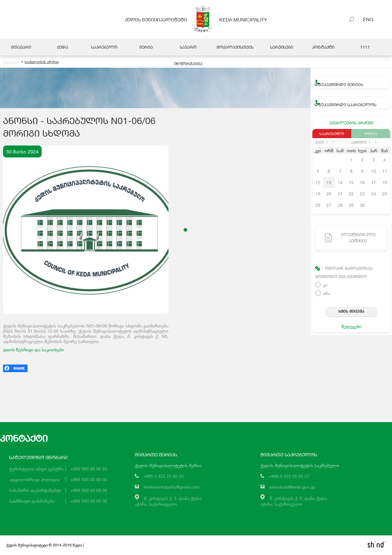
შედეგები (351, 327)
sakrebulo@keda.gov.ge (292, 487)
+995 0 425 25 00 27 (289, 476)
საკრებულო (332, 134)
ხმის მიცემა (351, 311)
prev (327, 142)
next (333, 142)
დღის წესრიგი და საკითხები (34, 350)
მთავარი (11, 62)
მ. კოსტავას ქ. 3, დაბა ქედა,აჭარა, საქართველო (168, 501)
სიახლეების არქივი (40, 62)
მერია (371, 134)
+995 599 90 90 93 (89, 469)
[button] (185, 230)
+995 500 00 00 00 (89, 480)
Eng (366, 19)
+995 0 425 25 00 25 (164, 476)
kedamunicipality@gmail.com (172, 487)
